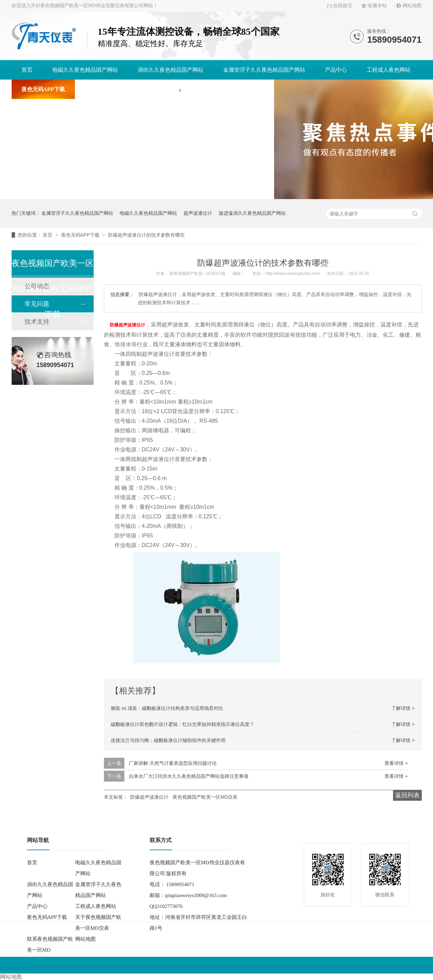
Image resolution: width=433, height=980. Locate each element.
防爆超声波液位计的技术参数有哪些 (146, 235)
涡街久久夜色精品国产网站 (171, 70)
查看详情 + (396, 762)
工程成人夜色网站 (389, 70)
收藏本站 (377, 6)
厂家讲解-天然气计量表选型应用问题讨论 (173, 762)
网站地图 (412, 6)
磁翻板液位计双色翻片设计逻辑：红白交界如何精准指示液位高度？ (182, 724)
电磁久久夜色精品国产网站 (85, 70)
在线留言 (343, 6)
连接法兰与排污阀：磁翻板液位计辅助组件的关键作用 (168, 740)
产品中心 (336, 70)
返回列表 (407, 795)
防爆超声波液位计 (149, 796)
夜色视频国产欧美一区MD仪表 (205, 796)
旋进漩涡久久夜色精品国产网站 (252, 213)
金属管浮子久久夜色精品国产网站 (264, 70)
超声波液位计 (198, 213)
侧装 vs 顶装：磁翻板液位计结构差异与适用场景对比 (167, 708)
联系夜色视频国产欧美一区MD (227, 89)
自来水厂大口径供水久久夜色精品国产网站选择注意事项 (189, 775)
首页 (27, 70)
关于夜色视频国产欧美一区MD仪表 (127, 89)
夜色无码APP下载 (43, 89)
